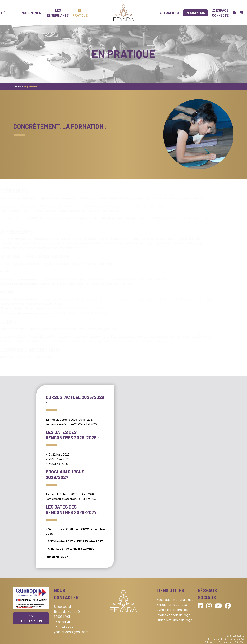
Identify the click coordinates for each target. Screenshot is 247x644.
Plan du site (214, 639)
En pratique (80, 13)
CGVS (242, 639)
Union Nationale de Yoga (174, 620)
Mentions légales (229, 639)
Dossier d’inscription (31, 618)
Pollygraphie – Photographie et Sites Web (225, 642)
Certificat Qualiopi (236, 636)
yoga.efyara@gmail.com (71, 632)
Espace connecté (220, 13)
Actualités (169, 13)
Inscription (195, 13)
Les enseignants (58, 13)
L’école (7, 13)
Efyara (17, 87)
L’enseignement (30, 13)
